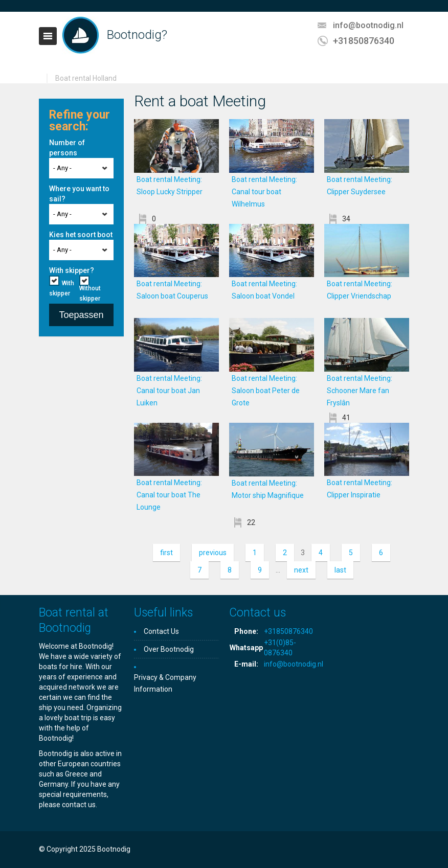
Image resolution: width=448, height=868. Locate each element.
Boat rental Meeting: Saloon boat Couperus (177, 296)
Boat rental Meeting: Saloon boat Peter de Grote (266, 391)
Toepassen (81, 315)
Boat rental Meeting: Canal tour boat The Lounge (169, 495)
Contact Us (161, 631)
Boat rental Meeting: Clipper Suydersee (367, 192)
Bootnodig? (137, 35)
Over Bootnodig (169, 649)
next (301, 570)
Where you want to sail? (79, 194)
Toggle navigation (48, 36)
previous (213, 553)
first (166, 553)
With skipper (62, 288)
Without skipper (90, 293)
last (340, 570)
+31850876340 (364, 41)
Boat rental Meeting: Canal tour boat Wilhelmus (264, 192)
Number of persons (67, 148)
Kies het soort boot (81, 235)
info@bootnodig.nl (368, 25)
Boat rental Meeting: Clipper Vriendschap (367, 296)
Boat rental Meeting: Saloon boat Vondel (272, 296)
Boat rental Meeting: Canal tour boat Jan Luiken (169, 391)
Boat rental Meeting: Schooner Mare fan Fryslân (360, 391)
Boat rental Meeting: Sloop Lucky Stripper (177, 192)
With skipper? (72, 270)
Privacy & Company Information (165, 683)
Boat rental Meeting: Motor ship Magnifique (272, 495)
